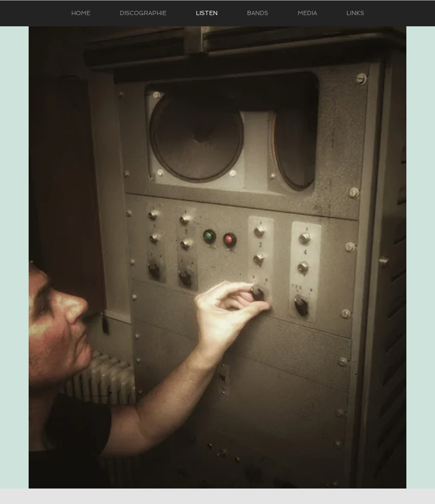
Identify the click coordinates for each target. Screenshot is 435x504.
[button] (307, 13)
